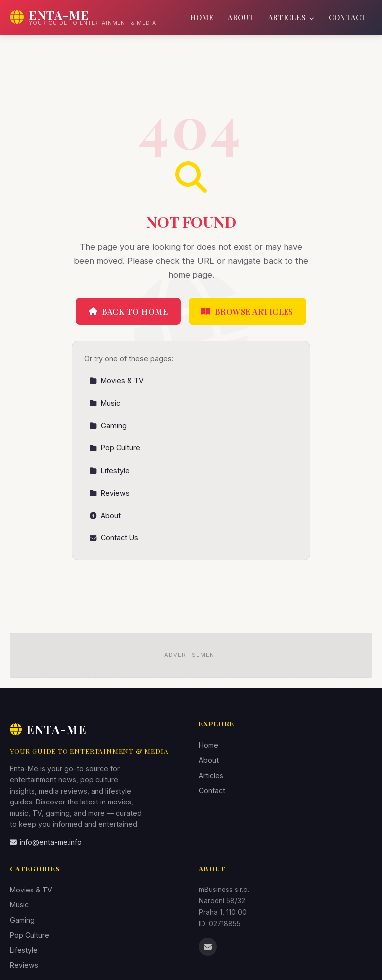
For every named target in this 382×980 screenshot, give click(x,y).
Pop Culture (115, 448)
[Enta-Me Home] (83, 17)
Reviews (109, 493)
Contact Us (114, 538)
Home (202, 17)
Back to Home (128, 312)
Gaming (108, 425)
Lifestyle (109, 471)
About (241, 17)
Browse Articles (247, 312)
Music (105, 403)
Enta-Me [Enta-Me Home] (48, 729)
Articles (291, 17)
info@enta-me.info (46, 842)
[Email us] (208, 947)
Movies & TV (116, 381)
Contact (347, 17)
